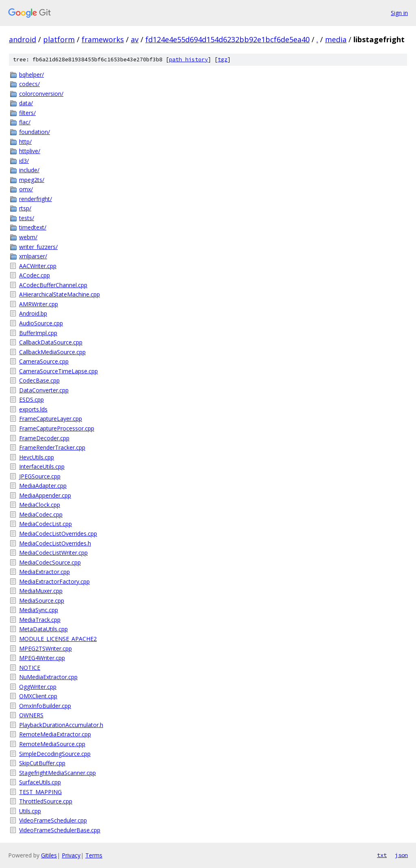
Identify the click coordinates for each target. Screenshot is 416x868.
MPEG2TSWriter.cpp (45, 648)
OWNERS (31, 715)
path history (188, 60)
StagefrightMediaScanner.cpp (57, 773)
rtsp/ (25, 208)
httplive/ (30, 151)
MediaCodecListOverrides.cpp (58, 534)
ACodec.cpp (35, 275)
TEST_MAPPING (40, 792)
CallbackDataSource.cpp (51, 342)
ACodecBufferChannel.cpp (53, 285)
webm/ (28, 237)
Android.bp (33, 313)
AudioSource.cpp (41, 323)
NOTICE (30, 668)
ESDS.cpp (31, 399)
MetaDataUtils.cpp (43, 629)
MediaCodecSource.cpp (50, 562)
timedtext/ (33, 227)
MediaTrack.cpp (40, 620)
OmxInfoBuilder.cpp (45, 706)
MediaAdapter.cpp (43, 486)
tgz (223, 60)
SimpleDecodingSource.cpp (55, 754)
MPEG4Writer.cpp (42, 658)
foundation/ (35, 132)
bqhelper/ (31, 75)
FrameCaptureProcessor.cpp (57, 428)
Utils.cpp (30, 811)
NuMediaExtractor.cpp (48, 677)
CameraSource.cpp (44, 361)
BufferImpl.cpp (38, 333)
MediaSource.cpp (42, 601)
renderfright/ (36, 199)
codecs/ (29, 84)
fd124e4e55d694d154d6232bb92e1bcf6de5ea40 (227, 39)
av (135, 39)
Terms (94, 855)
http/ (25, 142)
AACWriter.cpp (38, 266)
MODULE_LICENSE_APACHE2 (58, 639)
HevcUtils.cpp (37, 457)
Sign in (399, 13)
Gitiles (49, 855)
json (401, 855)
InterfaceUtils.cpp (42, 466)
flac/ (25, 122)
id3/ (24, 161)
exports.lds (33, 409)
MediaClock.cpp (40, 505)
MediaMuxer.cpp (41, 591)
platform (59, 39)
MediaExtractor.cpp (44, 572)
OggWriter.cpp (38, 687)
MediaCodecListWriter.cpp (53, 553)
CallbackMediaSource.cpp (52, 352)
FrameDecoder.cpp (44, 438)
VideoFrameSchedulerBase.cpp (60, 830)
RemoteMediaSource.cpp (52, 744)
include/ (29, 170)
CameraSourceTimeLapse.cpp (58, 371)
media (336, 39)
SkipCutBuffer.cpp (42, 763)
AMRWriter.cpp (39, 304)
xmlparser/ (33, 256)
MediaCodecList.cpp (45, 524)
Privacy (71, 855)
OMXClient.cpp (38, 696)
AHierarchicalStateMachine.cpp (60, 294)
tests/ (27, 218)
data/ (26, 103)
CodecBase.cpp (39, 380)
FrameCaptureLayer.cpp (51, 419)
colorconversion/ (41, 94)
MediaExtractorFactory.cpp (54, 581)
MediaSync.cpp (39, 610)
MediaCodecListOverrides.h (55, 543)
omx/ (26, 189)
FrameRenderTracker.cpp (52, 447)
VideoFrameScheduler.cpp (53, 820)
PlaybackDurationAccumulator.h (61, 725)
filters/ (27, 113)
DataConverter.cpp (44, 390)
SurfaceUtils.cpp (40, 782)
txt (382, 855)
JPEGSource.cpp (40, 476)
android (23, 39)
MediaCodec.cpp (41, 514)
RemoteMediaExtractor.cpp (55, 734)
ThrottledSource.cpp (46, 801)
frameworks (103, 39)
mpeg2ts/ (32, 180)
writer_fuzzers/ (38, 247)
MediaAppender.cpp (45, 495)
